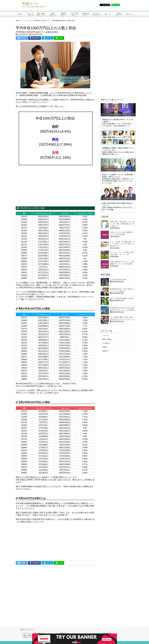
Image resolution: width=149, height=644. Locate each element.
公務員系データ (64, 633)
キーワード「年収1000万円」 (104, 633)
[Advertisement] (55, 184)
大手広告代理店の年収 (118, 280)
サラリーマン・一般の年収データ (34, 633)
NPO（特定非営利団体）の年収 (122, 298)
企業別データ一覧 (29, 637)
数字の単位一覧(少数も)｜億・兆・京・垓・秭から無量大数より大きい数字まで (123, 224)
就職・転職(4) (107, 339)
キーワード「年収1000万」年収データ (37, 21)
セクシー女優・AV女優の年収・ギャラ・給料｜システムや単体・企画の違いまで (122, 244)
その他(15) (106, 343)
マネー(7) (106, 336)
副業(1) (105, 347)
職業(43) (105, 351)
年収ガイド (19, 21)
